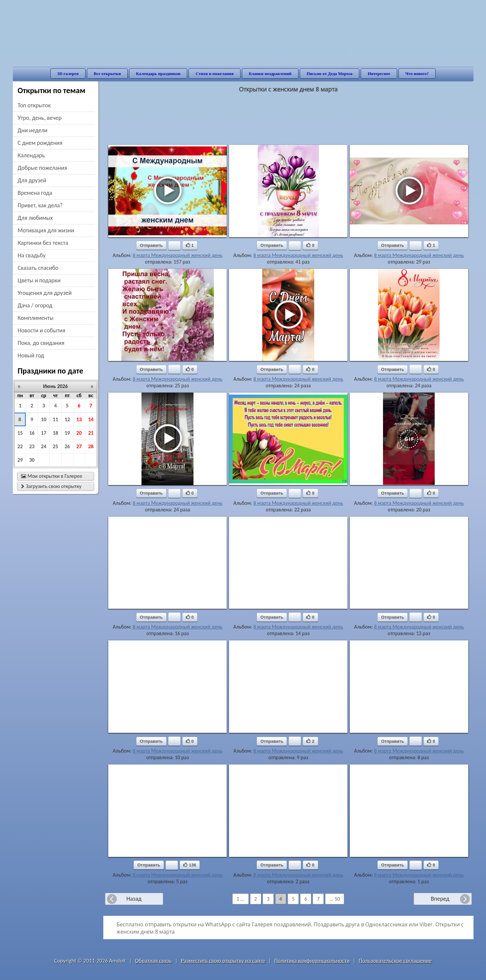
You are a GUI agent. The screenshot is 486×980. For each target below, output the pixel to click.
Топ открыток (34, 105)
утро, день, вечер (40, 118)
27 (79, 446)
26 (67, 446)
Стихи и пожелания (215, 74)
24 (44, 446)
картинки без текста (43, 243)
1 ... (241, 899)
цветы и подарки (39, 280)
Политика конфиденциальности (312, 961)
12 (67, 419)
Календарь (31, 155)
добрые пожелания (42, 168)
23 (32, 446)
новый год (31, 355)
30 (32, 460)
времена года (35, 193)
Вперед (440, 899)
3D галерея (68, 74)
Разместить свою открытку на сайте (223, 961)
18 (55, 433)
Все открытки (107, 74)
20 (79, 433)
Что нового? (417, 74)
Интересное (379, 74)
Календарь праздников (158, 74)
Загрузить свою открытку (51, 486)
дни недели (33, 130)
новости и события (42, 330)
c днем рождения (40, 143)
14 (91, 419)
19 (67, 433)
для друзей (32, 180)
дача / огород (35, 305)
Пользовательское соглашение (395, 961)
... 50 (335, 899)
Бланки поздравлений (270, 74)
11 (55, 419)
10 (44, 419)
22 (20, 446)
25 (55, 446)
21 (91, 433)
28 (91, 446)
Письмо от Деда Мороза (330, 74)
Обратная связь (154, 961)
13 (79, 419)
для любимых (35, 218)
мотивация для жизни (46, 230)
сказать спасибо (38, 268)
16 (32, 433)
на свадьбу (32, 255)
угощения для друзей (45, 293)
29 (20, 460)
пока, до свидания (41, 343)
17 (44, 433)
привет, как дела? (40, 205)
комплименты (36, 318)
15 (20, 433)
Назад (134, 899)
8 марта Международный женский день (178, 255)
